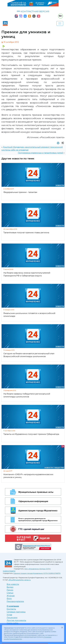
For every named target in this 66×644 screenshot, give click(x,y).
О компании (13, 606)
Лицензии (12, 618)
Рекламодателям (15, 601)
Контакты (11, 609)
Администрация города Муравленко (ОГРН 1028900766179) (37, 573)
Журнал (11, 596)
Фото (9, 599)
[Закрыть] (62, 627)
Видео (10, 587)
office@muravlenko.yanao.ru (20, 580)
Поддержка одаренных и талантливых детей (41, 153)
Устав (9, 615)
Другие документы (16, 620)
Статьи (10, 593)
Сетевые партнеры (16, 612)
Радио (10, 590)
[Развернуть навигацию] (60, 23)
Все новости (13, 584)
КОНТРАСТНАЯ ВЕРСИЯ (33, 11)
